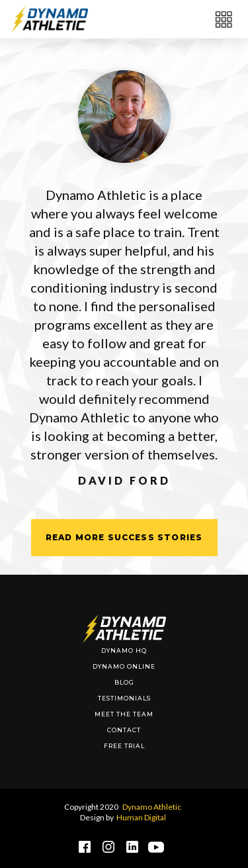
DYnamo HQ (124, 651)
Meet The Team (124, 714)
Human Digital (141, 817)
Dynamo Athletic (152, 807)
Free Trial (124, 746)
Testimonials (124, 698)
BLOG (124, 682)
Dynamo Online (124, 666)
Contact (124, 730)
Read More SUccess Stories (124, 537)
